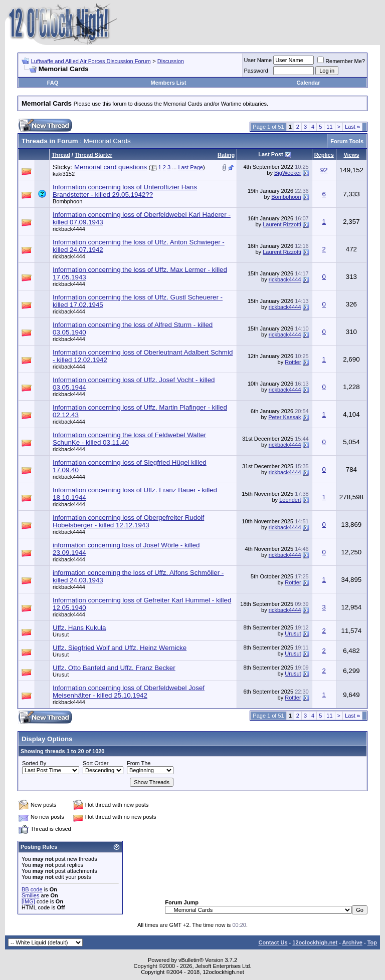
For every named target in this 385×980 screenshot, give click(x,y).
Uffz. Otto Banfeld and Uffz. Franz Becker (114, 668)
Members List (168, 83)
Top (372, 942)
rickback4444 (69, 229)
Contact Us (273, 942)
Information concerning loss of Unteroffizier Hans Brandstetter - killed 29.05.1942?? (125, 191)
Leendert (290, 500)
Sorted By (34, 763)
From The (139, 763)
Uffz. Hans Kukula (79, 628)
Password (256, 71)
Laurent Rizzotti (282, 224)
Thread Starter (93, 155)
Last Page (190, 167)
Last (352, 127)
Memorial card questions (111, 167)
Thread (61, 155)
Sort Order (95, 763)
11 (329, 127)
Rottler (293, 362)
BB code (32, 889)
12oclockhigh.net (315, 942)
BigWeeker (288, 173)
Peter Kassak (284, 417)
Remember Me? (341, 61)
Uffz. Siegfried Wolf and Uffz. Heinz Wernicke (120, 648)
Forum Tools (347, 141)
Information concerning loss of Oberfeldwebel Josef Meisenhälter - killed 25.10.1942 (129, 692)
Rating (226, 155)
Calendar (308, 83)
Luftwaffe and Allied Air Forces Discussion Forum (91, 61)
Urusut (61, 634)
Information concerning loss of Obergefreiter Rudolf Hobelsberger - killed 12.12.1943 (128, 521)
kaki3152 (64, 174)
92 (324, 170)
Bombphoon (67, 201)
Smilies (30, 895)
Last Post (271, 154)
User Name (258, 60)
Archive (352, 942)
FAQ (53, 83)
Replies (324, 155)
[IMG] (28, 901)
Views (351, 155)
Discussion (171, 61)
